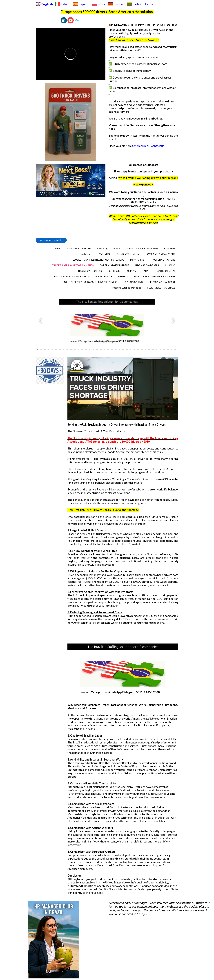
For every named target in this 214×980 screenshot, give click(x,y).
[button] (38, 350)
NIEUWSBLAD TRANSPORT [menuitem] (162, 282)
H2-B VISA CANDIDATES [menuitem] (147, 265)
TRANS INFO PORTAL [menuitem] (165, 271)
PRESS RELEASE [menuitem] (104, 277)
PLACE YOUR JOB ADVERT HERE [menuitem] (142, 249)
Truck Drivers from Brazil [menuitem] (79, 249)
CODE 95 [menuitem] (132, 271)
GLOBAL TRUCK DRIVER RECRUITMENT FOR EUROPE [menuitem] (98, 260)
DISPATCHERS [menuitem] (137, 260)
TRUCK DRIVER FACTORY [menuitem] (163, 260)
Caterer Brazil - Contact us (148, 146)
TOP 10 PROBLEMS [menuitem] (133, 282)
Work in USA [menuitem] (105, 254)
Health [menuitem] (117, 249)
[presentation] (41, 321)
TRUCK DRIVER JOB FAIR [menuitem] (90, 271)
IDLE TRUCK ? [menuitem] (115, 271)
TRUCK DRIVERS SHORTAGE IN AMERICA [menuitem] (73, 265)
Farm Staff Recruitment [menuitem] (129, 254)
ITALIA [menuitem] (145, 271)
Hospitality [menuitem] (102, 249)
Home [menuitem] (58, 249)
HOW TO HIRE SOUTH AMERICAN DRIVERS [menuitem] (155, 277)
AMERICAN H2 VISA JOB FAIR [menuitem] (161, 254)
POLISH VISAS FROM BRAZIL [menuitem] (161, 288)
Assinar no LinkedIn (51, 240)
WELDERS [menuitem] (123, 277)
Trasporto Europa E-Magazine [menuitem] (126, 288)
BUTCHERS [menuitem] (170, 249)
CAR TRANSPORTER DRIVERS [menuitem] (115, 265)
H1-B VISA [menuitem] (170, 265)
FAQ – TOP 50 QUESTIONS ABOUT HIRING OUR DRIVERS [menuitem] (90, 282)
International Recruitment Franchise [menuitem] (72, 277)
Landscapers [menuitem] (86, 254)
